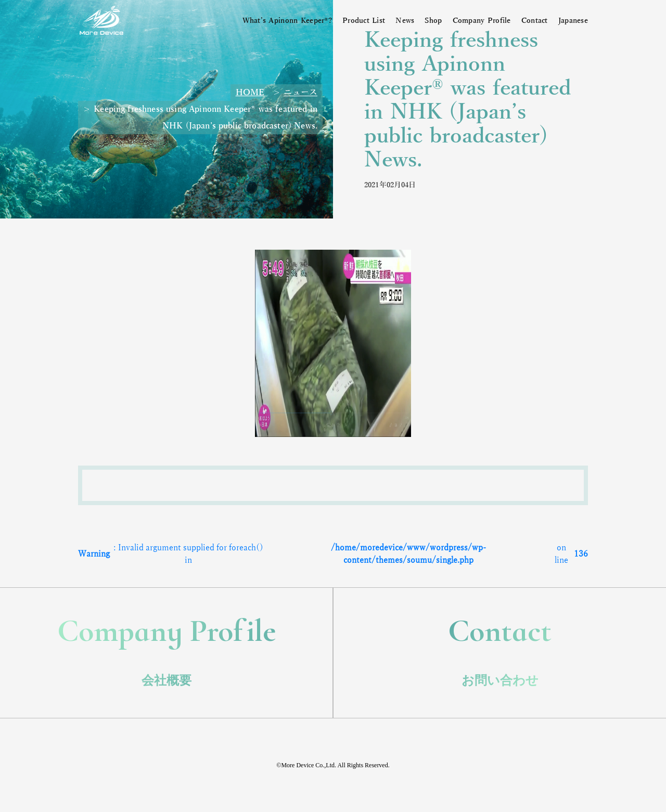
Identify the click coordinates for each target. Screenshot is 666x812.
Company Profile (482, 21)
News (405, 21)
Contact (535, 21)
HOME (250, 93)
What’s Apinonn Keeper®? (287, 21)
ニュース (300, 93)
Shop (433, 21)
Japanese (573, 21)
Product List (364, 21)
